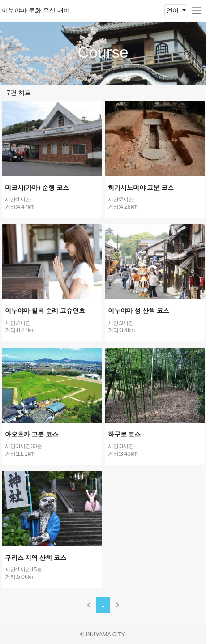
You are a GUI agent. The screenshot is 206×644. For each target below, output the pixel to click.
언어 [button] (173, 10)
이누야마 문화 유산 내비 (36, 10)
